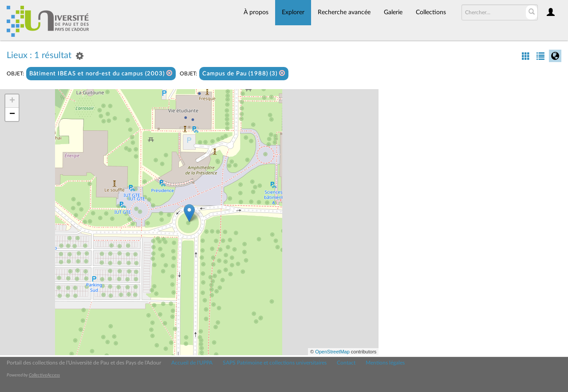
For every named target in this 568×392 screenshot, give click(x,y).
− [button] (12, 114)
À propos (256, 12)
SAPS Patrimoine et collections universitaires (275, 363)
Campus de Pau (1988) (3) (244, 73)
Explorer (293, 12)
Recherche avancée (344, 12)
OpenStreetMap (332, 352)
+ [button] (12, 101)
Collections (431, 12)
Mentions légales (385, 363)
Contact (346, 363)
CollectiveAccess (44, 375)
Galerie (393, 12)
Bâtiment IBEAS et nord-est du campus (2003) (101, 73)
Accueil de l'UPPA (192, 363)
